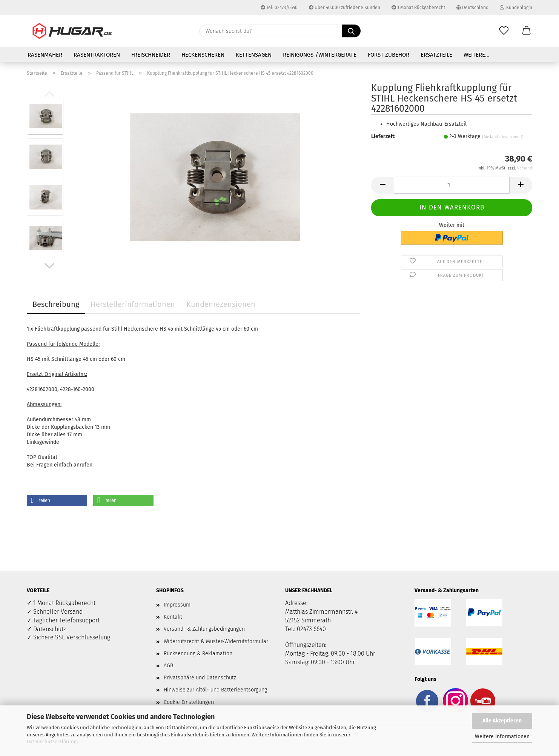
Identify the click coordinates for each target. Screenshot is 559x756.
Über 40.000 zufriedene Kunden (345, 8)
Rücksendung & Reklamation (198, 654)
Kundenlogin (516, 8)
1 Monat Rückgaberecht (418, 8)
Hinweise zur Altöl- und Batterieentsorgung (215, 690)
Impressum (177, 605)
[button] (527, 31)
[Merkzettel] (504, 31)
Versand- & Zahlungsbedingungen (204, 629)
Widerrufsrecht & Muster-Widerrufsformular (216, 641)
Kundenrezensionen (221, 304)
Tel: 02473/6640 (279, 8)
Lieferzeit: (383, 136)
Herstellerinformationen (133, 304)
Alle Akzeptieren (502, 721)
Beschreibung (56, 304)
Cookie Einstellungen (189, 702)
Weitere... (477, 55)
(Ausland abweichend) (503, 137)
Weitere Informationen (502, 737)
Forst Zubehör (389, 55)
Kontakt (173, 617)
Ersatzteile (436, 55)
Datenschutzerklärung (52, 741)
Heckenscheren (203, 55)
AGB (168, 666)
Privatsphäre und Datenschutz (200, 678)
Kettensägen (254, 55)
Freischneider (151, 55)
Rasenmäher (45, 55)
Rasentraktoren (97, 55)
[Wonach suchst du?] (351, 31)
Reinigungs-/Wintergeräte (320, 55)
